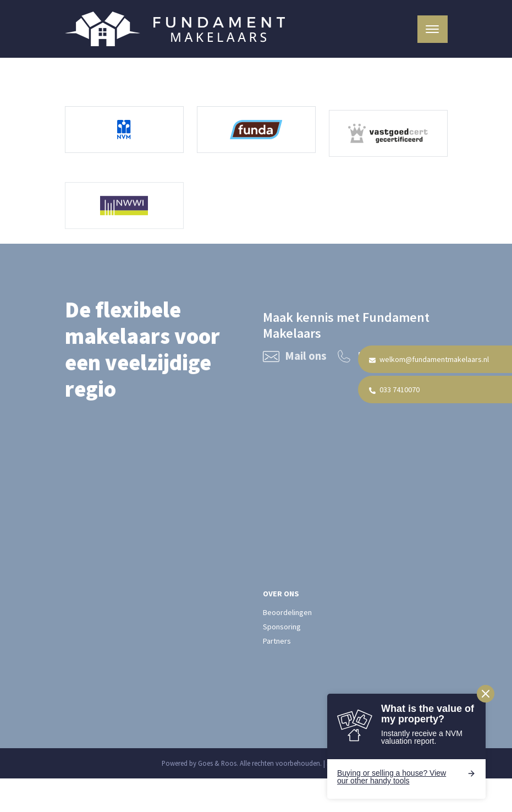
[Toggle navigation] (433, 29)
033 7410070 (394, 389)
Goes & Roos (217, 763)
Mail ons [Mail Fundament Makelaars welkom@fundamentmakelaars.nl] (295, 358)
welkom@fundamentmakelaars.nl (429, 359)
